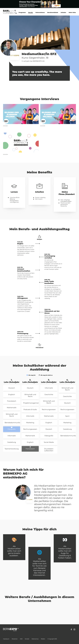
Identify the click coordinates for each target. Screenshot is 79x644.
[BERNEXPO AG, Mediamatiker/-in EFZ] (21, 143)
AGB (21, 639)
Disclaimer (15, 639)
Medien (43, 639)
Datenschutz (35, 639)
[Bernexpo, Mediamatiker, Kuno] (21, 114)
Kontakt (27, 639)
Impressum (6, 639)
